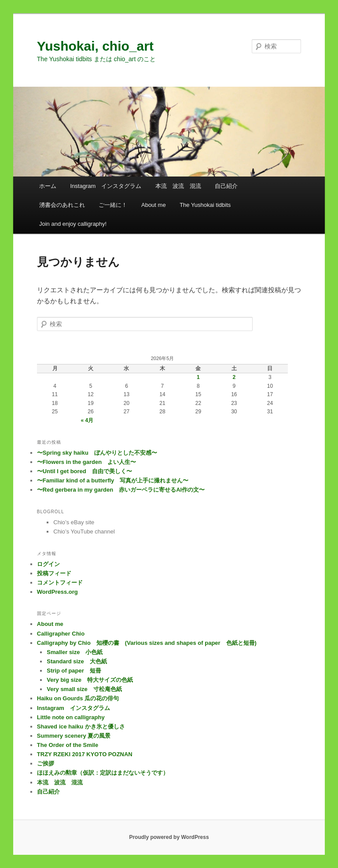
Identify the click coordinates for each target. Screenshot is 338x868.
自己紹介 (226, 186)
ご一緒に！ (113, 205)
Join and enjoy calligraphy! (73, 224)
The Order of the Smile (68, 745)
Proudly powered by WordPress (169, 837)
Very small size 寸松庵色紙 (84, 689)
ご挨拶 (46, 763)
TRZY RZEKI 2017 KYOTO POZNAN (85, 754)
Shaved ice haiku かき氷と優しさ (81, 726)
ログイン (48, 564)
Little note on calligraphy (71, 717)
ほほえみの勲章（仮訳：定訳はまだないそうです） (103, 773)
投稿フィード (54, 573)
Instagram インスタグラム (106, 186)
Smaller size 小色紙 (75, 652)
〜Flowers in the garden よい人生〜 (86, 462)
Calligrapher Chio (61, 634)
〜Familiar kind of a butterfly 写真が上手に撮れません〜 (113, 480)
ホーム (48, 186)
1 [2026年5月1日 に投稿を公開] (198, 377)
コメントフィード (60, 583)
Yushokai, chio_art (95, 46)
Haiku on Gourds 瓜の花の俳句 (78, 698)
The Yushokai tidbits (205, 205)
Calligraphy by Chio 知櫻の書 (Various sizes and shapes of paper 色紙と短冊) (147, 643)
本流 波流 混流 (178, 186)
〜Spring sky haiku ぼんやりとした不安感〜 (97, 453)
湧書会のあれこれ (62, 205)
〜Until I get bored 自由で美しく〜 (84, 471)
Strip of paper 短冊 (74, 671)
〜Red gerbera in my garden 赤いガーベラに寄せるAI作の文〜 (121, 490)
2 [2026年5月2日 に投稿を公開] (234, 377)
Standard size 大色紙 (77, 661)
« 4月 (87, 420)
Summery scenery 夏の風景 (74, 736)
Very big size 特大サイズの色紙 (90, 680)
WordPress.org (57, 592)
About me (154, 205)
